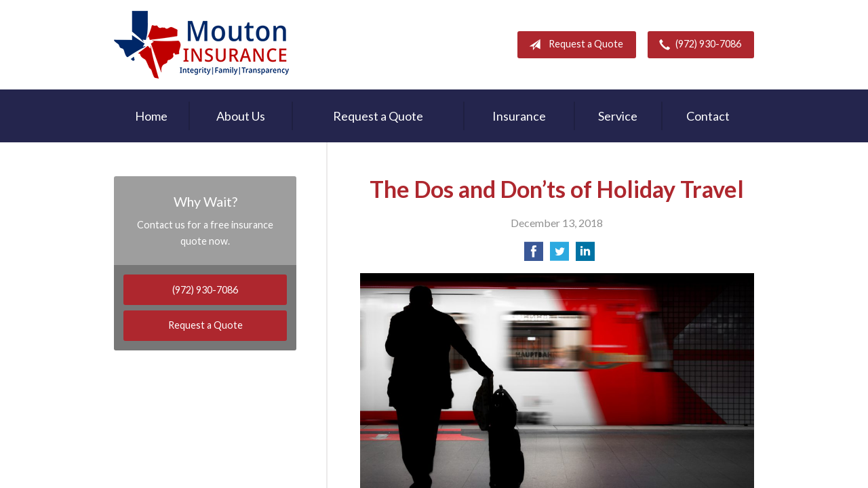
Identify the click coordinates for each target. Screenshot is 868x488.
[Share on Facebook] (534, 255)
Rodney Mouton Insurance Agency (201, 45)
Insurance (519, 116)
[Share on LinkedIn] (585, 255)
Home (151, 116)
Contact (708, 116)
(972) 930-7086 (697, 45)
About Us (241, 116)
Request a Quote (573, 45)
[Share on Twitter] (559, 255)
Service (618, 116)
